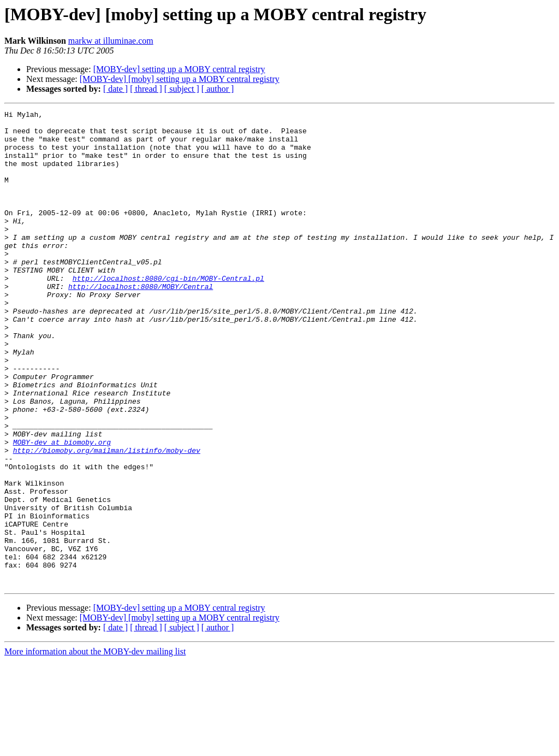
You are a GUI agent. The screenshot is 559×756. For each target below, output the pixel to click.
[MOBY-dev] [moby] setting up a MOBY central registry (180, 79)
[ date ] (115, 89)
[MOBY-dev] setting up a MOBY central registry (179, 69)
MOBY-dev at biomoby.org (62, 509)
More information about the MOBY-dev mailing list (95, 746)
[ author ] (218, 89)
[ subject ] (182, 89)
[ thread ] (146, 89)
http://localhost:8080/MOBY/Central (141, 322)
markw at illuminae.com (111, 41)
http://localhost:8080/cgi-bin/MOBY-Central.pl (168, 312)
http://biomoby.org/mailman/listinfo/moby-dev (107, 519)
